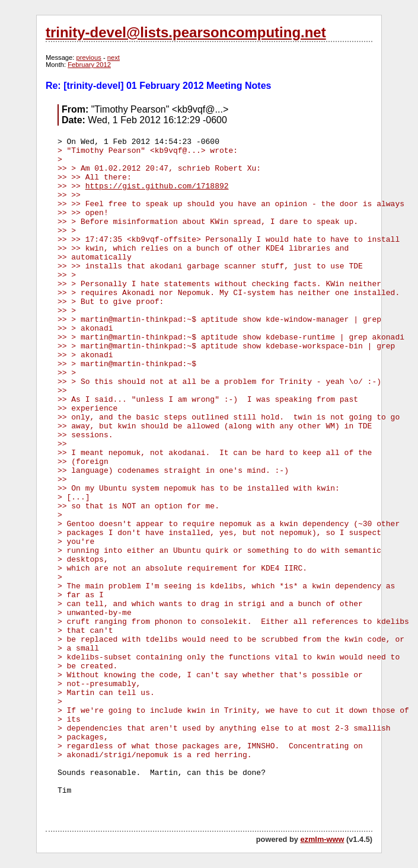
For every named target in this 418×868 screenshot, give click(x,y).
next (114, 57)
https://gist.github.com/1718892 (157, 186)
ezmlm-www (322, 839)
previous (89, 57)
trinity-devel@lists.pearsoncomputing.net (186, 32)
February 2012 (89, 65)
